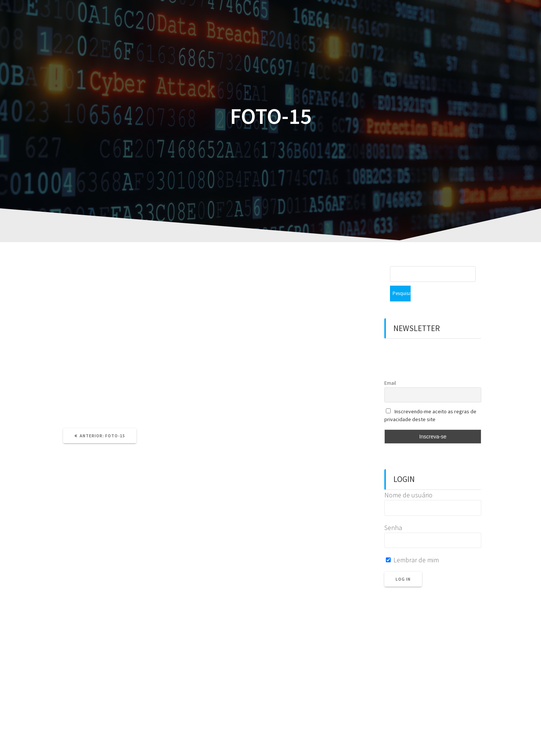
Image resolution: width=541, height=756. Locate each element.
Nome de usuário (408, 479)
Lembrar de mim (412, 544)
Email (390, 367)
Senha (393, 512)
